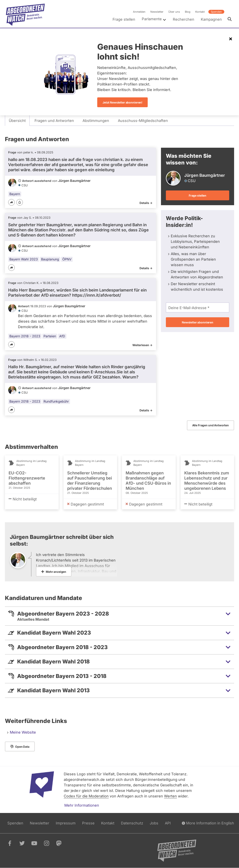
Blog (188, 12)
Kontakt (200, 12)
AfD (62, 336)
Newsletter (157, 12)
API (168, 823)
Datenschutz (132, 823)
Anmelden (139, 12)
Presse (88, 823)
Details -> (146, 203)
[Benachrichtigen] (20, 203)
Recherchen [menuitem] (184, 19)
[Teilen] (11, 202)
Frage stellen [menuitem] (124, 19)
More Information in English (208, 823)
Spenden (216, 12)
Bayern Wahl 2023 (24, 259)
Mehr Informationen (82, 805)
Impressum (66, 823)
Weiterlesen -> (142, 345)
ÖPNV (67, 259)
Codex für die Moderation (86, 796)
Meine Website (23, 732)
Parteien (50, 336)
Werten (170, 796)
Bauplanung (50, 259)
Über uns (174, 12)
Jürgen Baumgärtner (74, 181)
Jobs (154, 823)
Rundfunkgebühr (56, 401)
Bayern (15, 194)
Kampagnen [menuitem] (211, 19)
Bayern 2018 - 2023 (25, 336)
